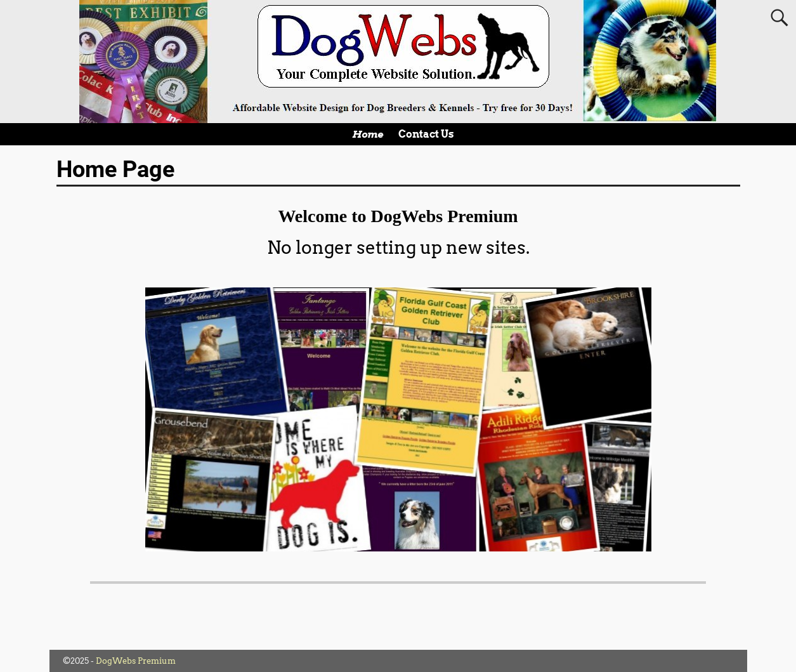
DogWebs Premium (136, 661)
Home (368, 134)
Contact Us (426, 134)
